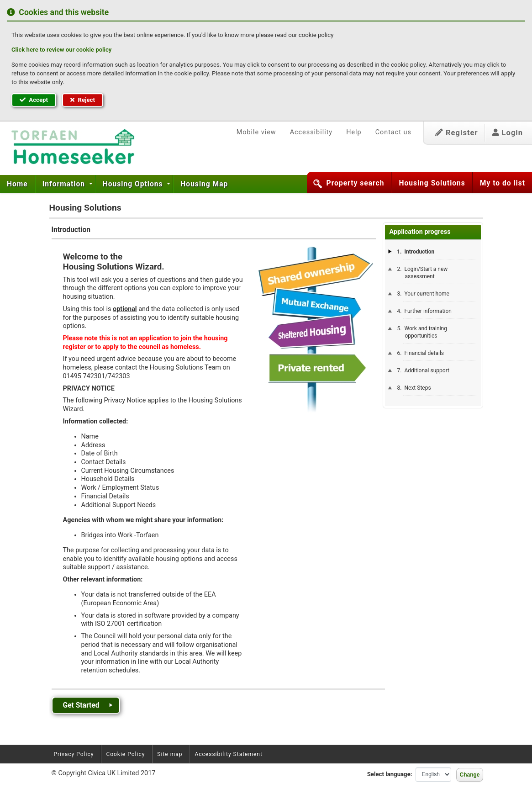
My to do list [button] (503, 183)
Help (354, 132)
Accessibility (311, 132)
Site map (170, 754)
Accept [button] (34, 100)
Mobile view (256, 132)
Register (457, 133)
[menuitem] (18, 184)
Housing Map (204, 184)
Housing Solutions (432, 183)
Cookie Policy (125, 754)
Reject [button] (83, 100)
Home (17, 184)
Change (469, 775)
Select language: (390, 774)
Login (508, 133)
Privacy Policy (74, 754)
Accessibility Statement (228, 754)
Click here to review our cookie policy (61, 50)
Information (65, 184)
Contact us (393, 132)
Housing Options (134, 184)
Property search (356, 183)
